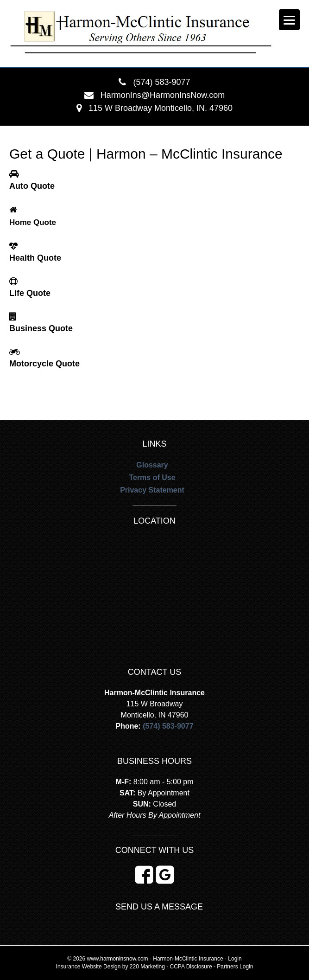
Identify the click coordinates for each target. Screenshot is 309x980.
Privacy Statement (152, 490)
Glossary (152, 465)
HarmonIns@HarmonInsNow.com (163, 95)
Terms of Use (152, 477)
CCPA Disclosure (191, 967)
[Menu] (289, 20)
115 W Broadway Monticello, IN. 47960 (161, 108)
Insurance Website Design (88, 967)
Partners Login (235, 967)
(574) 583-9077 (161, 82)
